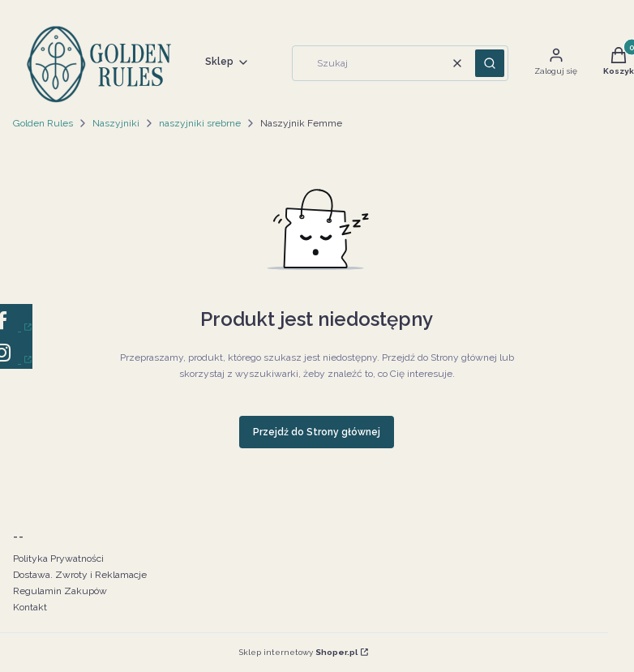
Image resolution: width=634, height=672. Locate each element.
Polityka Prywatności (58, 559)
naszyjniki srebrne (200, 123)
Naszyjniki (116, 123)
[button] (490, 63)
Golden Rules (43, 123)
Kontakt (30, 607)
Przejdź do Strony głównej (317, 432)
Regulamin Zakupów (60, 591)
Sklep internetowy (298, 652)
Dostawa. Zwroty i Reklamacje (80, 575)
